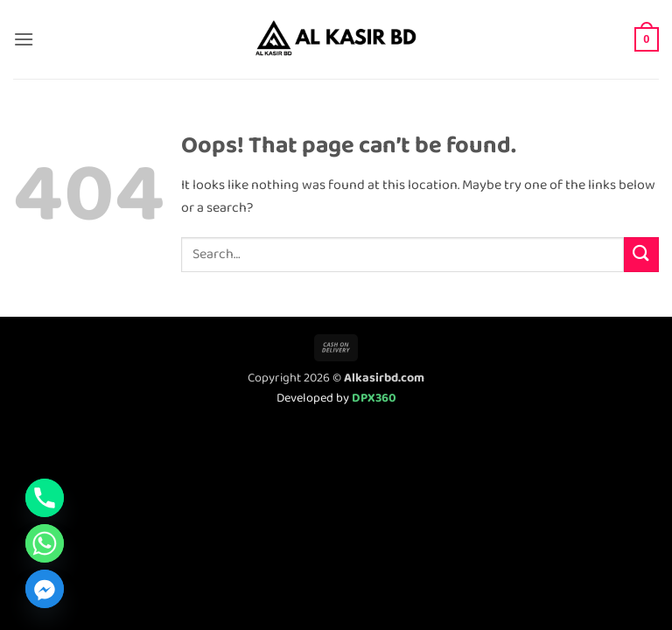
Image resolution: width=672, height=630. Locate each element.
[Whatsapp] (45, 543)
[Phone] (45, 498)
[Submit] (641, 254)
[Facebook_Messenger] (45, 589)
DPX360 (374, 398)
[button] (24, 39)
